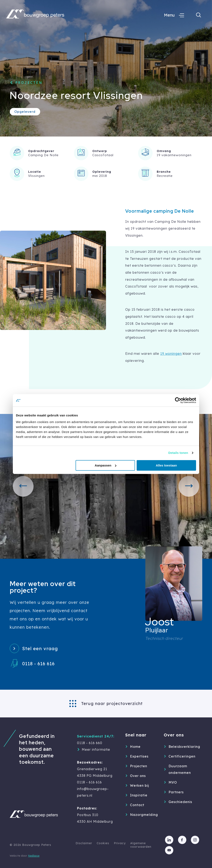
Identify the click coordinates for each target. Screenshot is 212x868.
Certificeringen (181, 756)
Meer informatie (96, 749)
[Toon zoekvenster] (199, 15)
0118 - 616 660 (90, 743)
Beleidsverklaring (181, 747)
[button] (23, 486)
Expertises (139, 756)
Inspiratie (139, 795)
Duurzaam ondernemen (180, 769)
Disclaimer (84, 843)
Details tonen (178, 453)
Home (135, 747)
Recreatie (165, 176)
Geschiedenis (180, 802)
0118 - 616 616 (38, 664)
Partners (176, 792)
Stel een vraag (40, 649)
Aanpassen (106, 465)
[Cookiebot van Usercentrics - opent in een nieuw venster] (178, 400)
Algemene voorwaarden (141, 845)
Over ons (138, 776)
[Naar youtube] (169, 850)
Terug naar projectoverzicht (112, 703)
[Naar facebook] (182, 840)
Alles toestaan (166, 465)
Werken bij (140, 785)
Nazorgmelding (142, 815)
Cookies (103, 843)
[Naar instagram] (195, 840)
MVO (173, 782)
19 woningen (171, 354)
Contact (137, 805)
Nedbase (34, 856)
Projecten (29, 83)
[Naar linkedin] (169, 840)
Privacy (120, 843)
